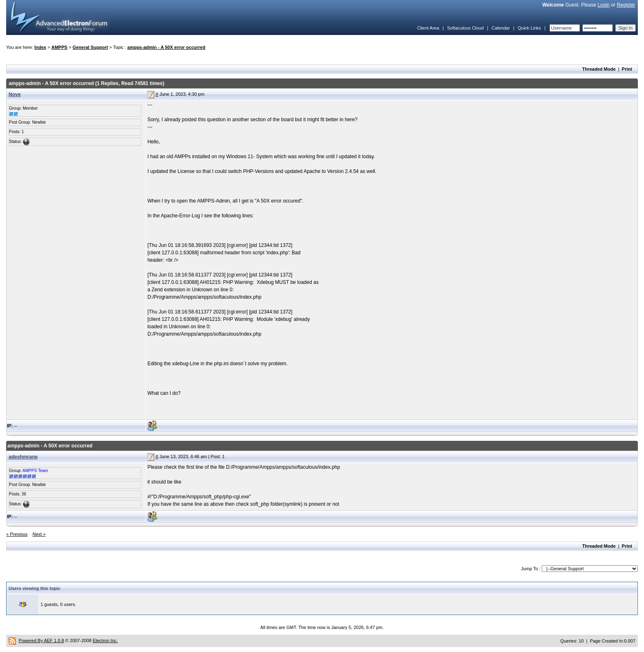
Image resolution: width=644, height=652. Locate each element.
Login (604, 5)
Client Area (428, 28)
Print (627, 69)
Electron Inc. (105, 640)
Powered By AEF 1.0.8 (41, 640)
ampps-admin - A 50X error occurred (166, 47)
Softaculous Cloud (465, 28)
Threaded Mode (599, 69)
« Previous (17, 534)
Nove (15, 94)
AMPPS (59, 47)
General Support (90, 47)
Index (40, 47)
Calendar (501, 28)
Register (626, 5)
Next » (39, 534)
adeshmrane (23, 457)
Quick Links (529, 28)
